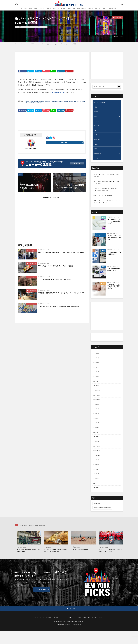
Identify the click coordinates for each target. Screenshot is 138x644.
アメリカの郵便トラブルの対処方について (114, 258)
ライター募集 (77, 630)
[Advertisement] (52, 59)
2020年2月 (97, 446)
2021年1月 (97, 392)
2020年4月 (97, 436)
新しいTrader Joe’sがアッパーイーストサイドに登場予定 (106, 186)
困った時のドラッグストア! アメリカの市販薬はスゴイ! (114, 225)
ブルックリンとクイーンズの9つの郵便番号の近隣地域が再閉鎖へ (62, 307)
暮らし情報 (102, 9)
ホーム (37, 630)
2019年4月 (97, 495)
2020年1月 (97, 451)
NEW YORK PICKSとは (46, 630)
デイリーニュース (41, 27)
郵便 (104, 254)
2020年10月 (97, 406)
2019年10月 (97, 465)
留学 (69, 9)
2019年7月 (97, 480)
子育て (104, 287)
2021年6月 (97, 367)
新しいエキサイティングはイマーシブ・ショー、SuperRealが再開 (59, 44)
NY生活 (63, 9)
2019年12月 (97, 456)
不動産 (90, 9)
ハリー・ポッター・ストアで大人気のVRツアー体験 (106, 179)
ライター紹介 (98, 341)
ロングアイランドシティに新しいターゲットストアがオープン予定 (107, 205)
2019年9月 (97, 470)
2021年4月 (97, 377)
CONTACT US (42, 602)
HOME (18, 44)
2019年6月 (97, 485)
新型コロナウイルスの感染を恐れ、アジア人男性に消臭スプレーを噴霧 (61, 254)
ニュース (55, 9)
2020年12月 (97, 397)
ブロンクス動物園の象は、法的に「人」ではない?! (58, 279)
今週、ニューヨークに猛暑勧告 (103, 199)
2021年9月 (97, 357)
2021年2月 (97, 387)
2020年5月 (97, 431)
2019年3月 (97, 500)
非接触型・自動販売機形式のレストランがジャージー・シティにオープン (61, 294)
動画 (96, 108)
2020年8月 (97, 416)
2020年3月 (97, 441)
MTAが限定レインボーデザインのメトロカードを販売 (59, 266)
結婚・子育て (81, 9)
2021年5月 (97, 372)
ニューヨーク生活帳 (27, 9)
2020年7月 (97, 421)
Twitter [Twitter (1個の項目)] (98, 516)
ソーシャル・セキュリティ (100, 238)
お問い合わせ (86, 630)
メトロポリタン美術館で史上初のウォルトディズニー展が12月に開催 (107, 193)
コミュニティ (112, 9)
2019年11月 (97, 461)
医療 (96, 9)
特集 (48, 9)
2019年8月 (97, 475)
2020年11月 (97, 402)
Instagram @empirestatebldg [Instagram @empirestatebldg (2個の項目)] (103, 520)
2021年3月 (97, 382)
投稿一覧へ (64, 143)
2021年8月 (97, 362)
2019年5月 (97, 490)
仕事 (74, 9)
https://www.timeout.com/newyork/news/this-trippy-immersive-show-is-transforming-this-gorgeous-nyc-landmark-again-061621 (56, 102)
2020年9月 (97, 411)
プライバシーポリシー (98, 630)
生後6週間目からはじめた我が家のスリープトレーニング (114, 291)
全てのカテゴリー (58, 630)
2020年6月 (97, 426)
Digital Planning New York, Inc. (73, 637)
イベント (42, 9)
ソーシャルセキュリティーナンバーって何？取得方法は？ (114, 242)
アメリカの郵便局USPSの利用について (114, 274)
